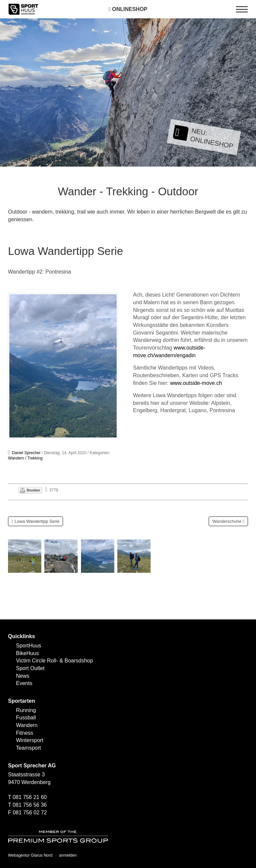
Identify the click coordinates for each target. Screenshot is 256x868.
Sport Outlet (30, 668)
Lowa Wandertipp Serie (37, 521)
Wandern (27, 725)
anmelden (68, 855)
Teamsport (28, 748)
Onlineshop (128, 9)
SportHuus (29, 646)
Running (26, 710)
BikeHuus (27, 653)
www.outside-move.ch (196, 383)
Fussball (26, 718)
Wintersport (30, 740)
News (23, 676)
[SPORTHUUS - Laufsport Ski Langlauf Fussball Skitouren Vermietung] (23, 9)
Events (24, 683)
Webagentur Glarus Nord (30, 855)
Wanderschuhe (227, 521)
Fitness (25, 733)
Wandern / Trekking (25, 458)
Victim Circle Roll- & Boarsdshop (54, 661)
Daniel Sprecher (26, 453)
